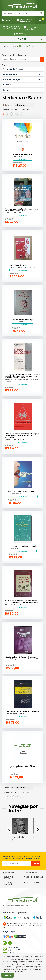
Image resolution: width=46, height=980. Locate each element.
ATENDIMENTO (31, 873)
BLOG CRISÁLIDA (32, 883)
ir (42, 59)
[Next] (38, 830)
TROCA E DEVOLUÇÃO (34, 877)
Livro (14, 46)
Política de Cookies (29, 969)
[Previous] (10, 830)
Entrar (6, 20)
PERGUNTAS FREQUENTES (8, 878)
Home (6, 46)
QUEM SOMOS (8, 873)
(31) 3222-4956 (21, 34)
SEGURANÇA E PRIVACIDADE (9, 883)
